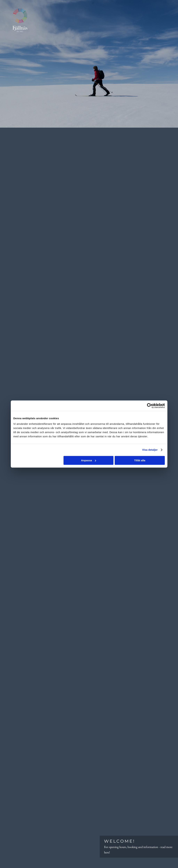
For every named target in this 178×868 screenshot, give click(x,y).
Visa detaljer (150, 450)
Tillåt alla (140, 460)
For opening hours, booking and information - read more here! (139, 846)
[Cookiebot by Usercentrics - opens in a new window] (150, 406)
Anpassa (89, 460)
